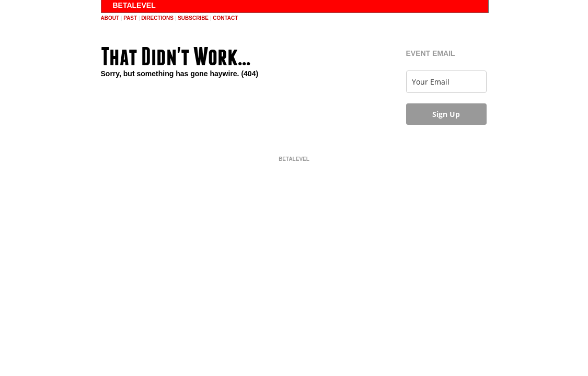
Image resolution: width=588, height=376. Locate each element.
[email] (446, 82)
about (110, 18)
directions (157, 18)
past (130, 18)
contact (225, 18)
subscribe (193, 18)
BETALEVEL (134, 5)
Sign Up (446, 114)
